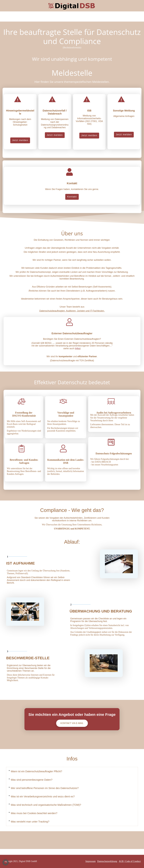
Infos (78, 348)
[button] (6, 862)
